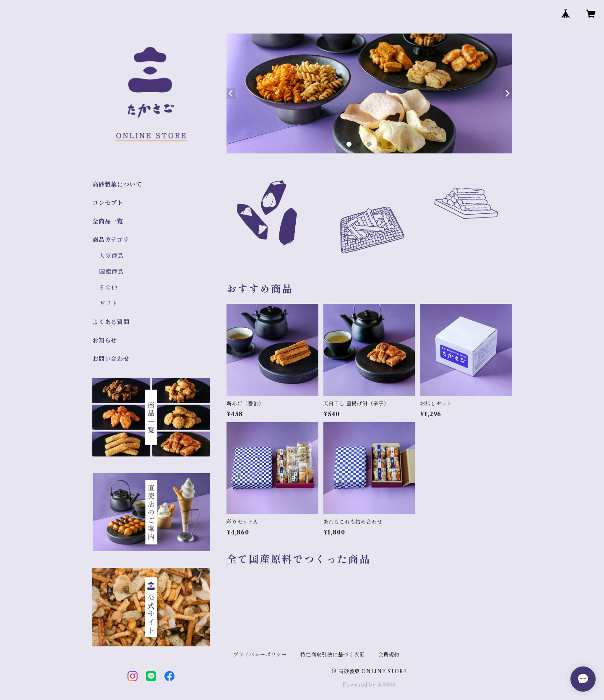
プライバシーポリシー (260, 655)
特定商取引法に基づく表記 (333, 655)
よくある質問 (111, 322)
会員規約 (389, 655)
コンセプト (108, 203)
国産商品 (111, 272)
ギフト (108, 303)
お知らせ (105, 340)
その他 (108, 288)
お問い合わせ (111, 359)
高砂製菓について (117, 184)
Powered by (369, 685)
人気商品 (111, 256)
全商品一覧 (108, 221)
